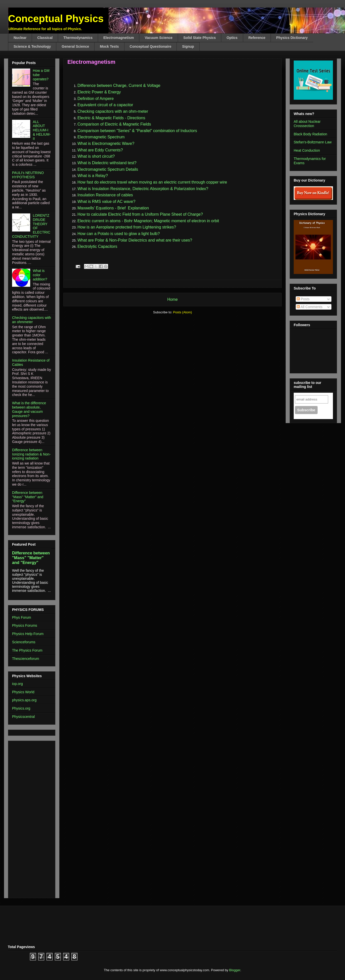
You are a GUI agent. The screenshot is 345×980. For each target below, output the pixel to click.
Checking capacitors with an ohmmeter (32, 320)
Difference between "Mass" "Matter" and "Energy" (28, 497)
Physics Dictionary (292, 38)
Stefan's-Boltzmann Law (313, 142)
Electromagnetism (119, 38)
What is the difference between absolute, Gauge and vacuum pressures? (29, 409)
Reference (257, 38)
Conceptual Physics (56, 19)
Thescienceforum (26, 659)
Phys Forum (21, 617)
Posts (303, 299)
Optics (232, 38)
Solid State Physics (200, 38)
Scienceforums (24, 642)
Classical (45, 38)
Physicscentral (23, 717)
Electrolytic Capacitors (97, 246)
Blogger (235, 970)
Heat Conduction (307, 150)
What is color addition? (40, 275)
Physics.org (21, 708)
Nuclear (20, 38)
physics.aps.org (24, 700)
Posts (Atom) (182, 312)
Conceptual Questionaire (151, 46)
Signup (188, 46)
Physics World (23, 692)
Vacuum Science (159, 38)
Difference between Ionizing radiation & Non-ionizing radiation (31, 454)
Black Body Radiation (310, 134)
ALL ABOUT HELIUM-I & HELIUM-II (42, 130)
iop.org (17, 684)
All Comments (310, 307)
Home (172, 299)
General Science (75, 46)
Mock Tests (109, 46)
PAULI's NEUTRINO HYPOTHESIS (28, 175)
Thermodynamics (78, 38)
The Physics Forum (27, 650)
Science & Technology (32, 46)
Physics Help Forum (28, 634)
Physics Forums (25, 625)
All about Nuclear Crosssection (307, 124)
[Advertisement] (27, 818)
